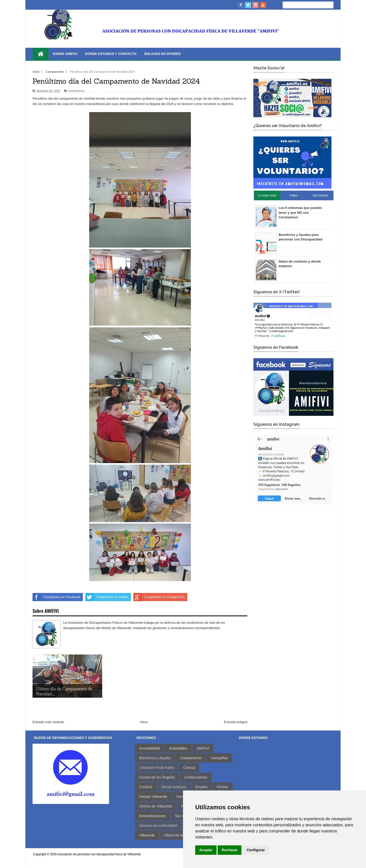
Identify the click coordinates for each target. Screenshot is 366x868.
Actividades (178, 748)
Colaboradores (196, 777)
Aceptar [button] (206, 850)
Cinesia (189, 768)
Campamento (76, 91)
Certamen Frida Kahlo (157, 768)
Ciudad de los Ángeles (157, 777)
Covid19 (146, 787)
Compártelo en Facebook (56, 597)
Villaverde (147, 835)
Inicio (144, 722)
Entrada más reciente (48, 722)
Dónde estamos (174, 787)
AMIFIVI (203, 748)
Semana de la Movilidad (158, 826)
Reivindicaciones (153, 816)
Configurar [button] (256, 850)
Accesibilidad (150, 748)
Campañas (219, 758)
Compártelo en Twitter (107, 597)
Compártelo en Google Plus (159, 597)
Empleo (201, 787)
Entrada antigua (236, 722)
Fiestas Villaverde (153, 797)
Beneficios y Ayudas (155, 758)
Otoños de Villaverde (156, 806)
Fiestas (222, 787)
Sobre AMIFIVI (65, 54)
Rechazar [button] (230, 850)
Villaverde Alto (175, 835)
